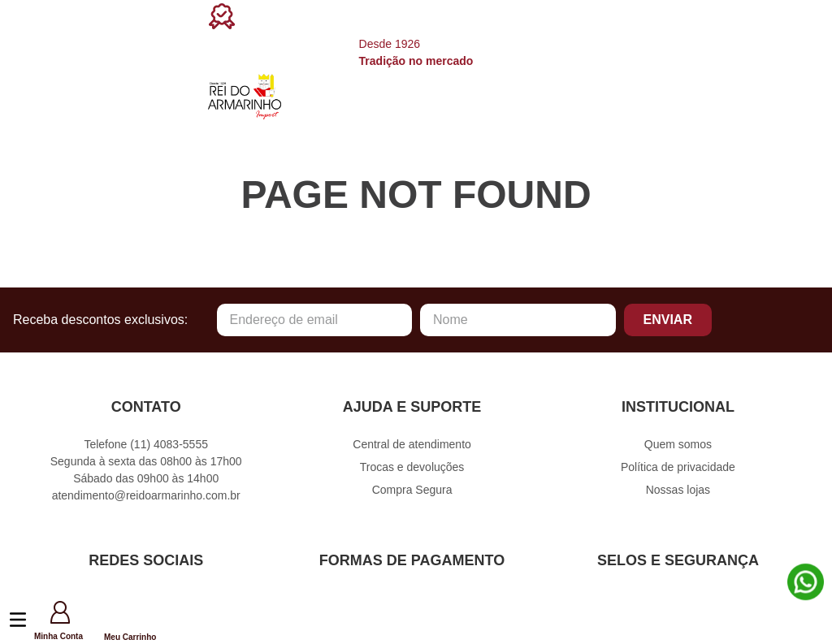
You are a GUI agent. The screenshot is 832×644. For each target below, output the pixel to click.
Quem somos (678, 444)
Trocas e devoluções (412, 467)
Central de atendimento (412, 444)
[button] (94, 621)
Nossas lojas (678, 490)
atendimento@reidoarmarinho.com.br (146, 495)
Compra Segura (412, 490)
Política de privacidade (678, 467)
